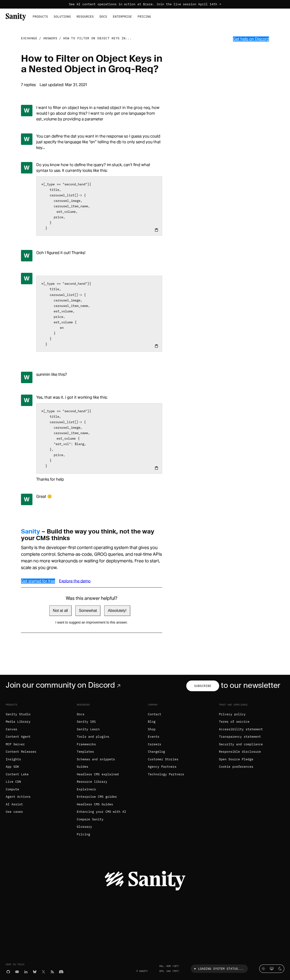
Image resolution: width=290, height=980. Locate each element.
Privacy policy (232, 714)
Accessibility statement (241, 729)
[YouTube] (17, 971)
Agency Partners (162, 767)
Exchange (29, 38)
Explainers (86, 789)
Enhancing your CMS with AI (101, 812)
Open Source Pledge (236, 759)
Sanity (31, 531)
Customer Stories (163, 759)
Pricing (144, 17)
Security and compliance (241, 744)
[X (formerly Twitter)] (44, 971)
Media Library (18, 722)
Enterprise (122, 17)
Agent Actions (18, 797)
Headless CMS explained (98, 774)
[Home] (16, 16)
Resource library (92, 782)
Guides (83, 767)
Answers (50, 38)
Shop (152, 729)
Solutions (62, 17)
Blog (152, 722)
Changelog (156, 752)
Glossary (84, 827)
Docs (103, 17)
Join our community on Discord (64, 685)
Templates (85, 752)
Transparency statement (240, 737)
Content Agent (18, 737)
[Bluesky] (35, 971)
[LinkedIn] (26, 971)
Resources (85, 17)
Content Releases (21, 752)
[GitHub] (8, 971)
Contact (155, 714)
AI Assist (14, 804)
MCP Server (15, 744)
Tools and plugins (93, 737)
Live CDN (13, 782)
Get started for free (38, 581)
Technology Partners (166, 774)
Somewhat (88, 611)
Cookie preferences (236, 767)
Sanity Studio (18, 714)
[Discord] (61, 971)
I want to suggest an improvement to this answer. (92, 622)
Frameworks (86, 744)
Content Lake (17, 774)
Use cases (14, 812)
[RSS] (52, 971)
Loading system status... (218, 969)
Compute (12, 789)
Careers (155, 744)
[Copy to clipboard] (156, 230)
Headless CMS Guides (95, 804)
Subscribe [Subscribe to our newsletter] (203, 686)
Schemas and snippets (96, 759)
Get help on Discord (251, 39)
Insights (13, 759)
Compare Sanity (90, 819)
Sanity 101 (86, 722)
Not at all (60, 611)
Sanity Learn (88, 729)
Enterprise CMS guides (97, 797)
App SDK (12, 767)
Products (40, 17)
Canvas (11, 729)
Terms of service (234, 722)
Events (154, 737)
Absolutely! (117, 611)
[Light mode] (263, 969)
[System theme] (272, 969)
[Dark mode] (280, 969)
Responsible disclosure (240, 752)
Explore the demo (75, 581)
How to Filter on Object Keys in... (98, 38)
